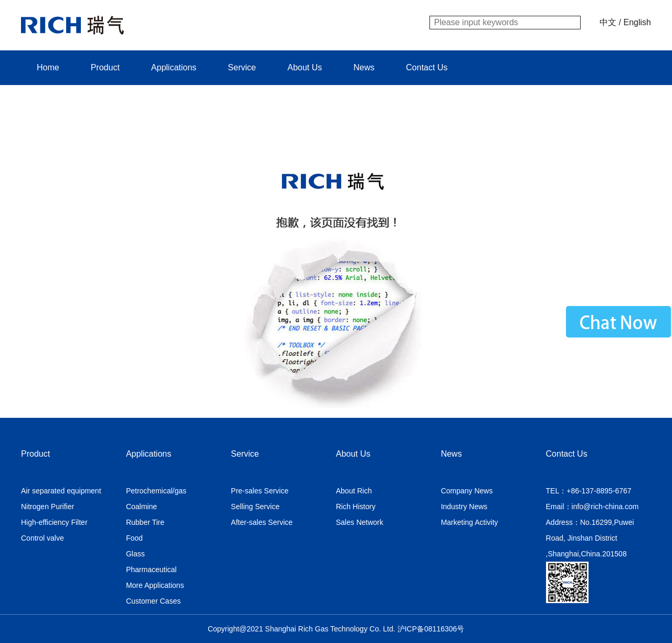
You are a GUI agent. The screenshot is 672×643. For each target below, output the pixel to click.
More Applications (155, 585)
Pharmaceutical (151, 570)
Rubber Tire (145, 522)
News (364, 67)
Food (134, 538)
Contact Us (427, 67)
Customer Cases (153, 601)
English (637, 22)
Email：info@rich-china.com (592, 507)
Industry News (464, 507)
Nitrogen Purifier (48, 507)
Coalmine (141, 507)
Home (48, 67)
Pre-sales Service (260, 491)
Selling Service (255, 507)
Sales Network (360, 522)
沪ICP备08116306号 (431, 629)
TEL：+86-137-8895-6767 (589, 491)
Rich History (356, 507)
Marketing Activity (470, 522)
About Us (304, 67)
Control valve (43, 538)
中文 (608, 22)
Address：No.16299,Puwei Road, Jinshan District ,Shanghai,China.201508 (590, 538)
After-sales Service (262, 522)
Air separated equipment (61, 491)
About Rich (354, 491)
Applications (174, 67)
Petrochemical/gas (156, 491)
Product (105, 67)
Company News (467, 491)
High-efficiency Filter (54, 522)
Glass (135, 554)
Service (242, 67)
